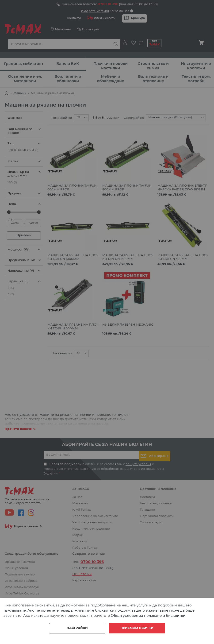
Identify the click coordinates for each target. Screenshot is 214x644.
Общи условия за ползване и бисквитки (148, 616)
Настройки (77, 628)
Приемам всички (137, 628)
